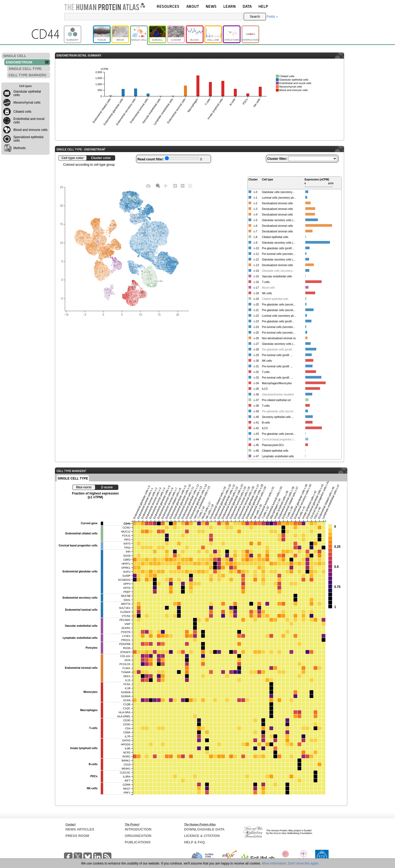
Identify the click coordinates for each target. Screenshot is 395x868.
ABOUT (193, 6)
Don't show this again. (304, 863)
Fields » (272, 17)
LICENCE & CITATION (202, 836)
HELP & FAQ (194, 842)
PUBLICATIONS (138, 842)
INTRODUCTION (138, 829)
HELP (263, 6)
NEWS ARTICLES (80, 829)
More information (274, 863)
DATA (247, 6)
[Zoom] (158, 186)
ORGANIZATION (138, 836)
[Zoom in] (175, 186)
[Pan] (165, 186)
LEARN (230, 6)
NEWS (211, 6)
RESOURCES (168, 6)
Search (255, 17)
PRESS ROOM (77, 836)
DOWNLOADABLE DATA (204, 829)
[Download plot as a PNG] (148, 186)
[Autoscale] (190, 186)
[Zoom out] (183, 186)
